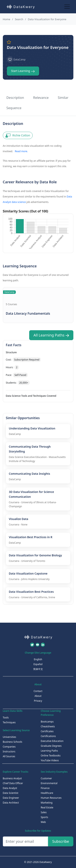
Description (15, 98)
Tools (6, 718)
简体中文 (38, 669)
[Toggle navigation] (67, 7)
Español (38, 664)
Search (19, 19)
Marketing (47, 803)
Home (7, 19)
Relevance (41, 98)
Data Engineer (11, 798)
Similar (63, 98)
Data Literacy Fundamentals (28, 313)
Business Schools (13, 742)
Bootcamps (47, 722)
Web (43, 822)
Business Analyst (12, 778)
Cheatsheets (48, 726)
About (38, 696)
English (38, 659)
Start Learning (23, 71)
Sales (44, 812)
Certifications (48, 736)
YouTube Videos (50, 760)
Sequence (14, 108)
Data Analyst (10, 788)
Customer (46, 778)
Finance (45, 788)
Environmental (49, 783)
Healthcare (47, 793)
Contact (38, 691)
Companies (9, 747)
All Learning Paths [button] (51, 335)
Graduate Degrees (51, 746)
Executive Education (52, 741)
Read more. (21, 151)
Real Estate (47, 807)
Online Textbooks (51, 756)
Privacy (38, 701)
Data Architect (11, 803)
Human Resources (51, 798)
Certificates (47, 731)
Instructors (9, 751)
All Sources (9, 756)
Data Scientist (11, 793)
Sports (44, 817)
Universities (10, 737)
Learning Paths (49, 751)
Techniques (9, 722)
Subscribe (61, 841)
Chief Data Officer (13, 783)
